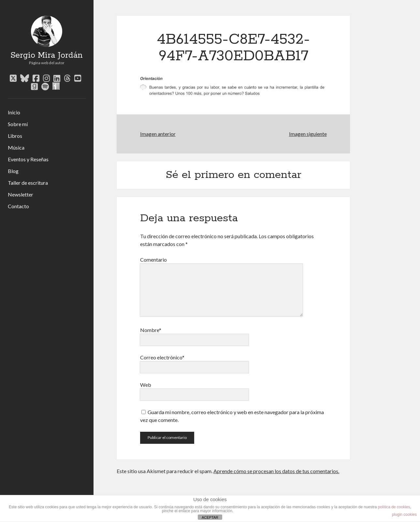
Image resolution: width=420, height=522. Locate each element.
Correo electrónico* (162, 357)
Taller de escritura (28, 183)
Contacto (18, 206)
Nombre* (151, 330)
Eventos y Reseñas (28, 159)
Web (146, 385)
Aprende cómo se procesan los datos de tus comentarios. (276, 471)
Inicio (14, 112)
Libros (15, 136)
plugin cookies (404, 515)
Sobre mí (18, 124)
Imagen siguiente (308, 134)
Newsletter (21, 194)
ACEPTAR (210, 517)
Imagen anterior (158, 134)
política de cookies (394, 507)
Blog (13, 171)
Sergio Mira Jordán (47, 55)
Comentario (153, 260)
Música (16, 147)
